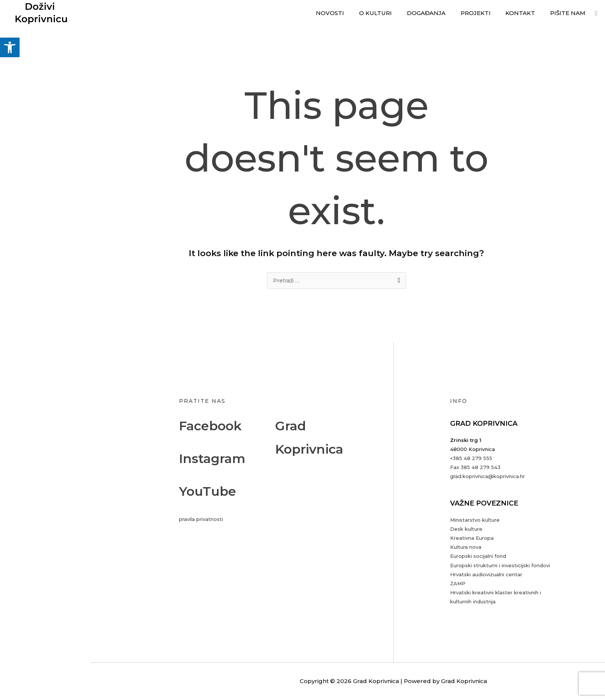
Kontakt (526, 13)
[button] (10, 47)
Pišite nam (570, 13)
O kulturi (392, 13)
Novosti (350, 13)
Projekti (485, 13)
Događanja (439, 13)
